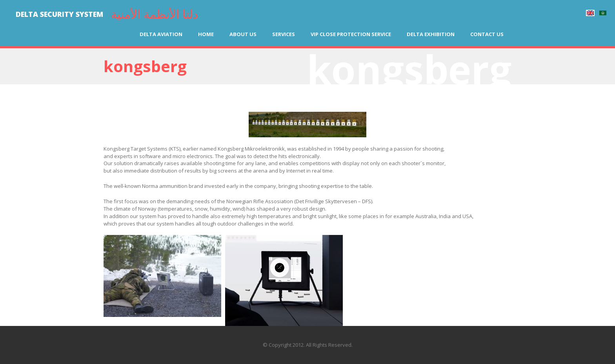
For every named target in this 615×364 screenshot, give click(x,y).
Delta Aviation (161, 34)
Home (206, 34)
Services (284, 34)
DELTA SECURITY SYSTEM (59, 14)
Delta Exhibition (431, 34)
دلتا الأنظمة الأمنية (155, 14)
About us (243, 34)
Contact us (487, 34)
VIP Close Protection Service (351, 34)
